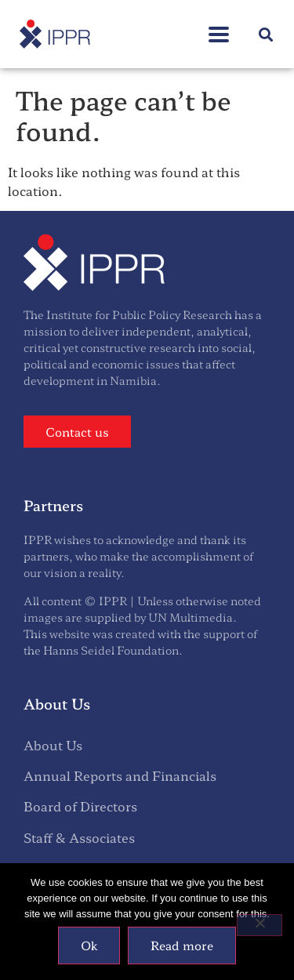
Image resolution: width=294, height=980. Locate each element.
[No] (260, 925)
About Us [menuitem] (53, 745)
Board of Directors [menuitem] (80, 806)
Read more (182, 945)
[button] (265, 34)
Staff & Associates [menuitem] (79, 837)
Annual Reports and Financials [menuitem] (120, 775)
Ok (89, 945)
